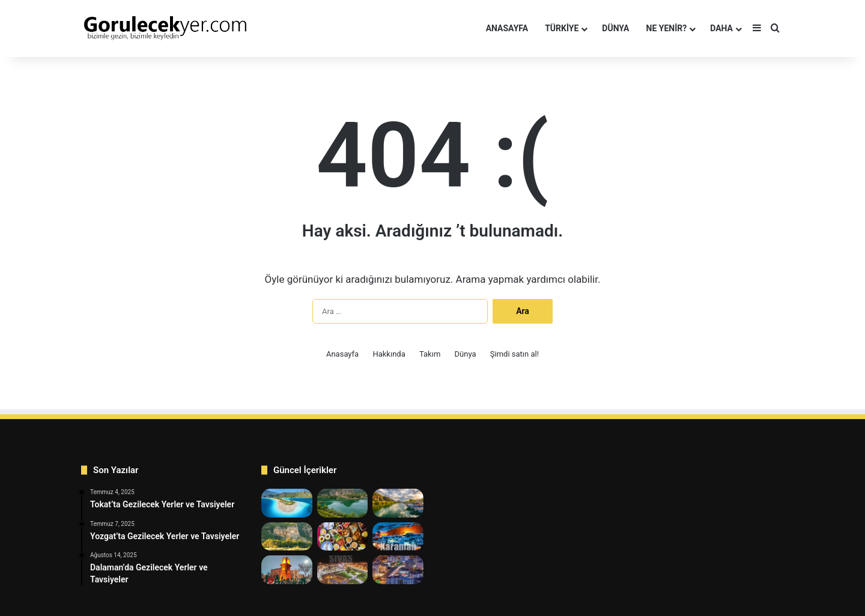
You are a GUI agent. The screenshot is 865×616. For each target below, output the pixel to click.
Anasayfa (507, 28)
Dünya (466, 354)
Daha (721, 28)
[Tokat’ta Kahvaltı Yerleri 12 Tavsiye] (343, 537)
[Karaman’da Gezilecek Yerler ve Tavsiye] (398, 537)
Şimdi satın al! (514, 354)
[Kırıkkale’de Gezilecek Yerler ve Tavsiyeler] (398, 570)
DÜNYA (615, 28)
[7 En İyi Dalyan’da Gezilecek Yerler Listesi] (343, 503)
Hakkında (389, 354)
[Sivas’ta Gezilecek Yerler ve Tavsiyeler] (343, 570)
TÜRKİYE (562, 28)
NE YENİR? (667, 28)
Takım (430, 354)
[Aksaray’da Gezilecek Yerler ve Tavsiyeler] (287, 570)
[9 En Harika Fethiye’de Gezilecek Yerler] (287, 503)
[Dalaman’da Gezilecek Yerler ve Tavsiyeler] (287, 537)
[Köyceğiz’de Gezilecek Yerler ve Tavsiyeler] (398, 503)
